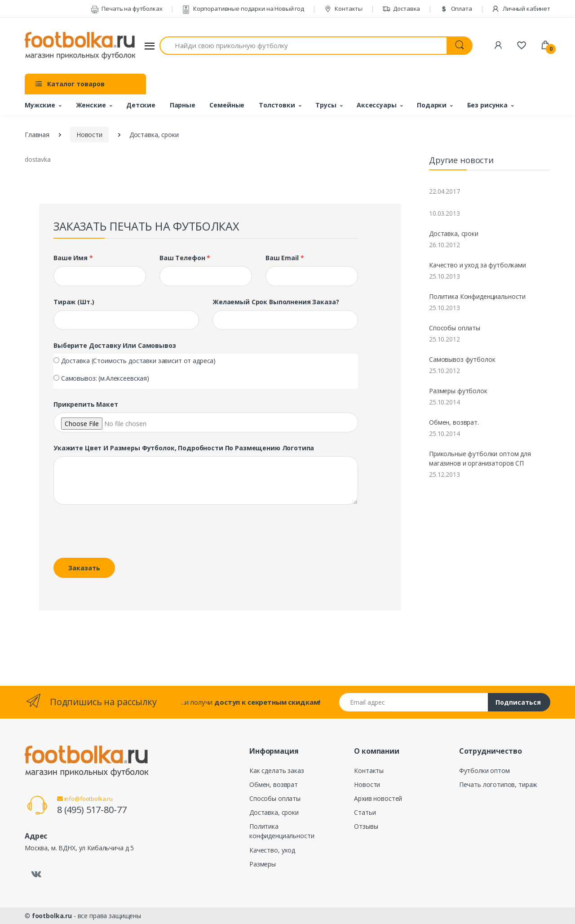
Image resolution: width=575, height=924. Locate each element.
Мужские (40, 105)
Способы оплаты (455, 328)
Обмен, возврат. (454, 422)
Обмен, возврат (274, 784)
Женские (91, 105)
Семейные (227, 105)
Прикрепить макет (86, 404)
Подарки (432, 105)
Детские (141, 105)
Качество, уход (272, 850)
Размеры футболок (458, 391)
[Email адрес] (414, 702)
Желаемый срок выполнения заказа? (276, 302)
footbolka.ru (52, 916)
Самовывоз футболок (462, 359)
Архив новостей (378, 798)
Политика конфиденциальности (282, 831)
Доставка (401, 9)
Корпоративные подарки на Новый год (243, 9)
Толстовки (277, 105)
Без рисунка (487, 105)
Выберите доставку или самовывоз (115, 345)
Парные (183, 105)
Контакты (343, 9)
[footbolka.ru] (80, 46)
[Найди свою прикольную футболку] (303, 46)
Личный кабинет (521, 9)
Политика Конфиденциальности (477, 296)
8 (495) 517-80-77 (92, 810)
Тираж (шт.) (74, 302)
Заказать (84, 568)
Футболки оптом (484, 771)
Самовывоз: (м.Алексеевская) (105, 378)
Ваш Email (285, 258)
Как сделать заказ (277, 771)
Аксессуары (377, 105)
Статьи (365, 812)
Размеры (263, 864)
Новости (89, 135)
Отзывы (366, 826)
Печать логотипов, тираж (498, 784)
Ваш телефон (185, 258)
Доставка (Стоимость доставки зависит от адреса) (138, 361)
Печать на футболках (127, 9)
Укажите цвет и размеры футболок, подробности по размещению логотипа (184, 448)
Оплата (456, 9)
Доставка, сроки (454, 233)
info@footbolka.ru (85, 799)
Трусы (326, 105)
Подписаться (518, 702)
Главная (37, 135)
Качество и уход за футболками (478, 265)
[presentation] (115, 533)
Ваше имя (73, 258)
